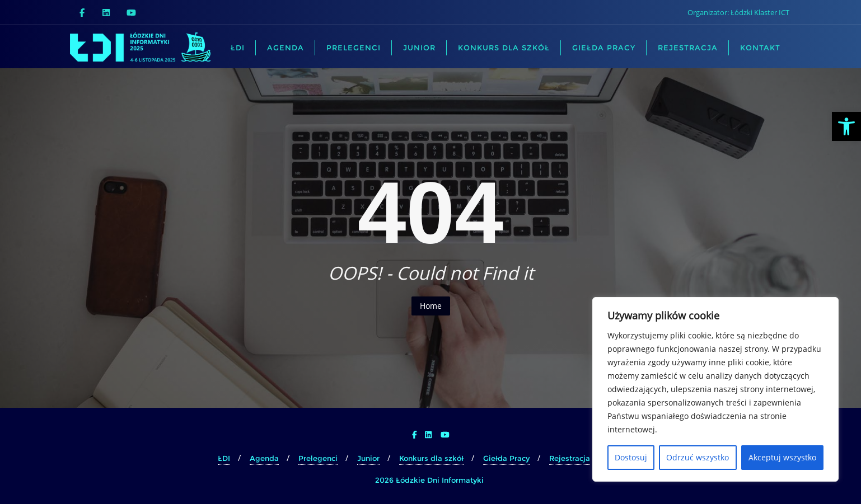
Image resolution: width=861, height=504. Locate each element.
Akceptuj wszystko (782, 457)
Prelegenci (318, 458)
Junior (368, 458)
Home (431, 306)
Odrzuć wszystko (698, 457)
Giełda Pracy (506, 458)
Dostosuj (631, 457)
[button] (846, 126)
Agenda (264, 458)
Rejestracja (570, 458)
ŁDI (224, 458)
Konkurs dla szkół (431, 458)
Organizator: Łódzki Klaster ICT (738, 12)
